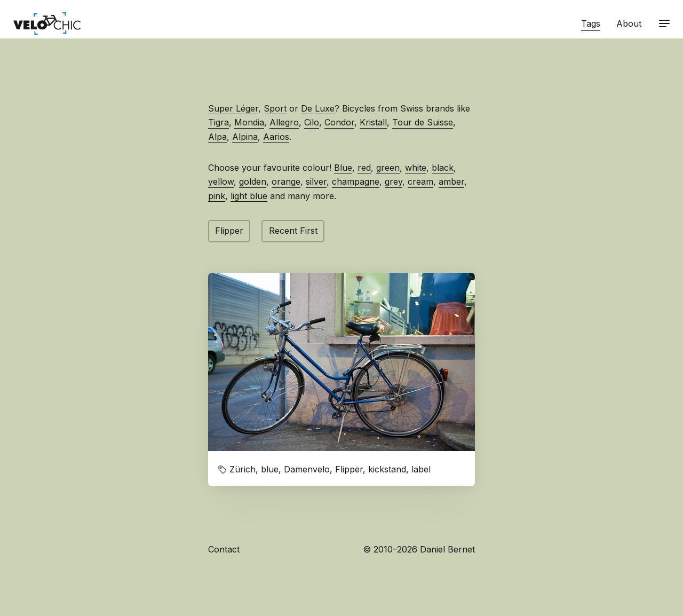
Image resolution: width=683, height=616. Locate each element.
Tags (591, 23)
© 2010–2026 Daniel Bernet (419, 549)
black (443, 168)
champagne (356, 181)
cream (420, 181)
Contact (224, 549)
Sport (275, 108)
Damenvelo (307, 469)
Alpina (245, 137)
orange (286, 181)
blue (270, 469)
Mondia (249, 122)
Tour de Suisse (423, 122)
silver (316, 181)
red (364, 168)
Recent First (293, 231)
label (421, 469)
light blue (249, 196)
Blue (343, 168)
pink (217, 196)
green (388, 168)
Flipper (229, 231)
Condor (339, 122)
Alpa (217, 137)
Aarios (276, 137)
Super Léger (233, 108)
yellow (221, 181)
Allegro (284, 122)
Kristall (373, 122)
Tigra (219, 122)
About (629, 23)
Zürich (243, 469)
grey (394, 181)
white (416, 168)
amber (451, 181)
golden (253, 181)
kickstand (387, 469)
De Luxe (318, 108)
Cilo (312, 122)
